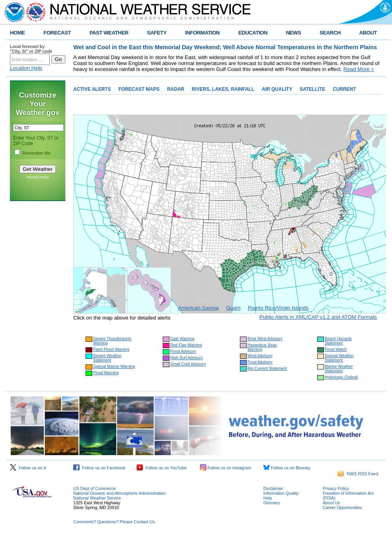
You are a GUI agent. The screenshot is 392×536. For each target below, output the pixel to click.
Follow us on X (28, 468)
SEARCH (330, 33)
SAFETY (157, 33)
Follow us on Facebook (99, 468)
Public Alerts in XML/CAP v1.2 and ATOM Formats (318, 317)
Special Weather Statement (339, 358)
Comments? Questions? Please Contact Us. (114, 522)
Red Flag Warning (186, 345)
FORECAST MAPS (139, 89)
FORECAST (57, 33)
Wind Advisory (260, 356)
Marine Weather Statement (339, 369)
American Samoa (198, 308)
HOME (17, 33)
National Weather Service (97, 498)
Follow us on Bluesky (287, 468)
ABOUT (368, 33)
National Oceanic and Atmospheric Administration (119, 493)
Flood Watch (336, 349)
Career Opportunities (342, 507)
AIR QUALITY (277, 89)
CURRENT (344, 89)
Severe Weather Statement (107, 358)
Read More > (359, 69)
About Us (331, 503)
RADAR (176, 89)
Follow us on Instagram (225, 468)
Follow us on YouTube (162, 468)
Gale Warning (182, 339)
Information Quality (281, 493)
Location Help (26, 68)
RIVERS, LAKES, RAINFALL (223, 89)
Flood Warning (106, 373)
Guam (233, 308)
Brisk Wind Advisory (265, 339)
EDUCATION (253, 33)
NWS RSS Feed (358, 474)
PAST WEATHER (109, 33)
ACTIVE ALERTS (92, 89)
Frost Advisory (260, 362)
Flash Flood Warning (111, 349)
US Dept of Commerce (94, 488)
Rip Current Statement (267, 368)
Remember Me (36, 153)
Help (268, 498)
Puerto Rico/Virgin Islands (278, 308)
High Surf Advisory (186, 358)
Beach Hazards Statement (338, 341)
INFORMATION (203, 33)
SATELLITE (312, 89)
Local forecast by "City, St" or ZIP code (31, 49)
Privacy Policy (38, 177)
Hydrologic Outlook (341, 377)
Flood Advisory (183, 351)
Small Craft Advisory (188, 364)
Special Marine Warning (114, 367)
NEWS (293, 33)
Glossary (272, 503)
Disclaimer (273, 488)
